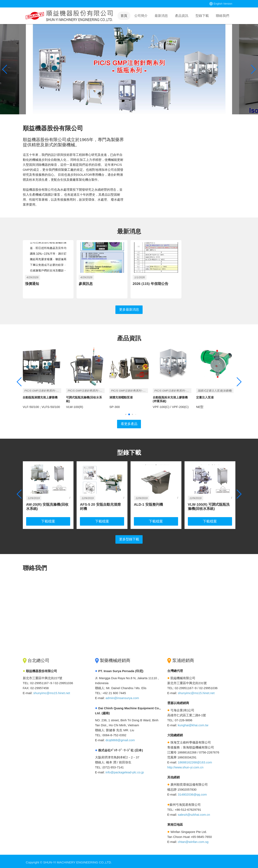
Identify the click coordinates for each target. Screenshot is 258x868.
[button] (253, 69)
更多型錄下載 (129, 537)
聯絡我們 (223, 16)
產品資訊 (182, 16)
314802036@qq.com (192, 792)
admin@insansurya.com (122, 696)
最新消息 (161, 16)
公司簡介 (141, 16)
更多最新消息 (129, 308)
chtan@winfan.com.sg (193, 840)
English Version (223, 4)
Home (69, 16)
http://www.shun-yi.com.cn (185, 765)
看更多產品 (129, 423)
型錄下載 (202, 16)
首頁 (124, 16)
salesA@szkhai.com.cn (194, 812)
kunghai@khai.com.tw (193, 723)
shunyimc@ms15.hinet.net (52, 691)
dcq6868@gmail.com (120, 738)
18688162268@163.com (195, 760)
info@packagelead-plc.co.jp (125, 770)
